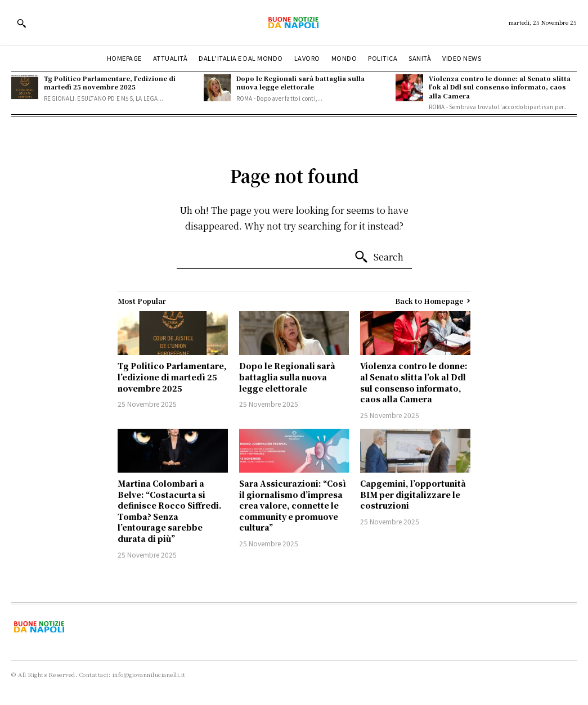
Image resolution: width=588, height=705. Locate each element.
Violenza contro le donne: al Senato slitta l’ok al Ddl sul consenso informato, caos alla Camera (500, 87)
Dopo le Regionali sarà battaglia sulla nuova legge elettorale (300, 82)
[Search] (379, 257)
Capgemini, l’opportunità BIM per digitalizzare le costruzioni (413, 494)
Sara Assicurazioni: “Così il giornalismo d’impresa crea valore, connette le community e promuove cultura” (293, 505)
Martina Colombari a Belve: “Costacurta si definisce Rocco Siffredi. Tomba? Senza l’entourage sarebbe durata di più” (170, 511)
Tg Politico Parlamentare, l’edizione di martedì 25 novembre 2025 (110, 82)
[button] (21, 23)
